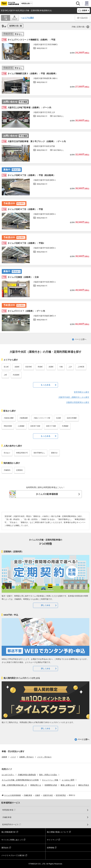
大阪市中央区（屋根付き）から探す (74, 397)
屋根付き (54, 453)
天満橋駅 (65, 426)
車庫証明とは (36, 785)
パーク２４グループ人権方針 (13, 855)
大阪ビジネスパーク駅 (42, 418)
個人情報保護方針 (9, 832)
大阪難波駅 (24, 418)
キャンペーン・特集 (50, 780)
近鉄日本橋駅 (72, 418)
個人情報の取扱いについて (58, 832)
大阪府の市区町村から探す (78, 402)
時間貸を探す (26, 3)
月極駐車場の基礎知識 (27, 775)
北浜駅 (58, 418)
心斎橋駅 (21, 426)
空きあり (7, 453)
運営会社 (5, 848)
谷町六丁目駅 (51, 426)
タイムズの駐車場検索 (47, 494)
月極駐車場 (7, 817)
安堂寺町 (29, 367)
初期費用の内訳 (51, 785)
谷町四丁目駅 (35, 426)
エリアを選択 (28, 18)
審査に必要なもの (68, 785)
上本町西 (81, 367)
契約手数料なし (39, 453)
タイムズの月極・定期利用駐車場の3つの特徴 (20, 780)
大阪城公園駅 (9, 418)
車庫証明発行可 (22, 453)
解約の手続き (84, 785)
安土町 (6, 367)
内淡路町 (16, 375)
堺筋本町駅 (8, 426)
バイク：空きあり (44, 757)
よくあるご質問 (68, 780)
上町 (5, 375)
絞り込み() (82, 18)
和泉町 (40, 367)
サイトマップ (52, 840)
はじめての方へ (8, 775)
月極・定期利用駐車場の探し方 (14, 785)
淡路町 (17, 367)
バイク (13, 757)
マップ (14, 19)
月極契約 (7, 470)
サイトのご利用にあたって (12, 840)
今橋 (61, 367)
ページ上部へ (81, 339)
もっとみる (45, 385)
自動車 (4, 757)
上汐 (70, 367)
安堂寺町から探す (82, 392)
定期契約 (19, 470)
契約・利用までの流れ (48, 775)
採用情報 (50, 848)
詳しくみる (46, 605)
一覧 (6, 19)
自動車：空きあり (27, 757)
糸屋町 (51, 367)
